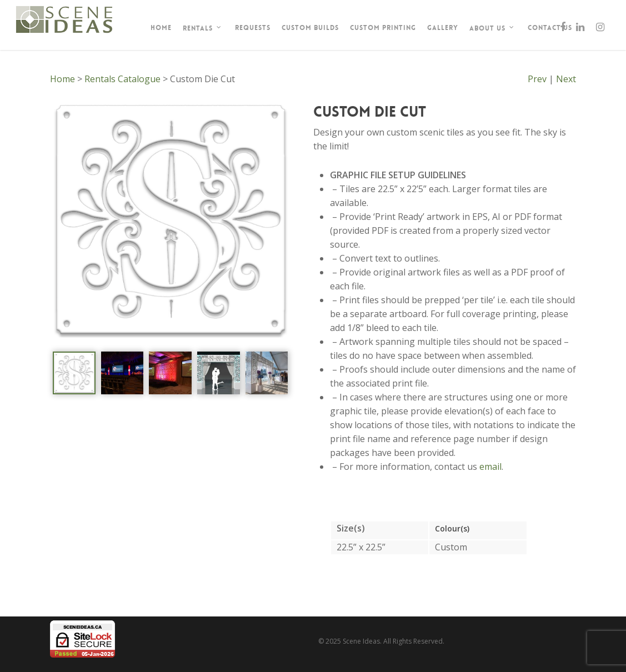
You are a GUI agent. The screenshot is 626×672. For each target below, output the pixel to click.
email (490, 467)
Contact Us (550, 28)
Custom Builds (310, 28)
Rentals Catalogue (122, 79)
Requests (253, 28)
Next (566, 79)
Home (161, 28)
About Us (492, 28)
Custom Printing (383, 28)
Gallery (443, 28)
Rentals (202, 28)
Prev (537, 79)
